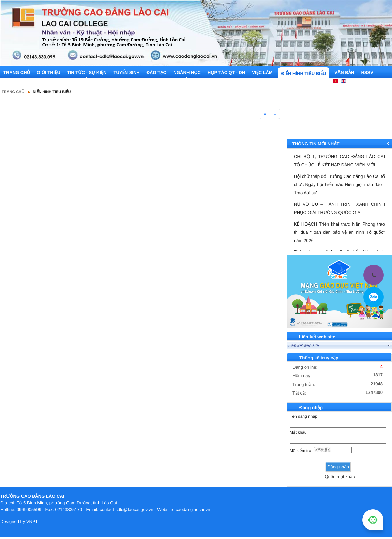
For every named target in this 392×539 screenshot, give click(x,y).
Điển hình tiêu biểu (52, 92)
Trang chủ (13, 92)
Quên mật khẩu (340, 476)
